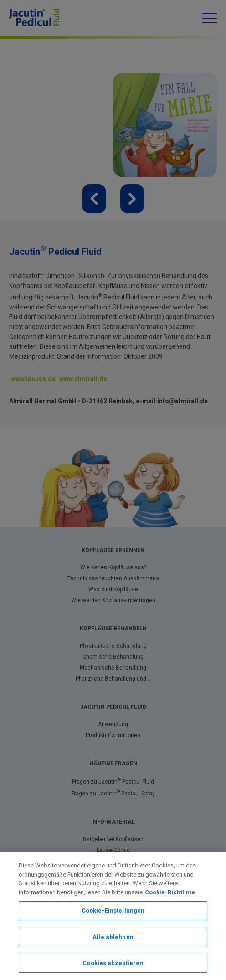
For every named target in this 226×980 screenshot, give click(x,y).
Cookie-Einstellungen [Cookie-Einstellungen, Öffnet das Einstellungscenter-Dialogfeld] (113, 910)
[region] (113, 916)
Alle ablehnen (113, 937)
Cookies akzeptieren (113, 963)
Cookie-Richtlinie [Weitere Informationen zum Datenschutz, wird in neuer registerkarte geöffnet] (170, 892)
